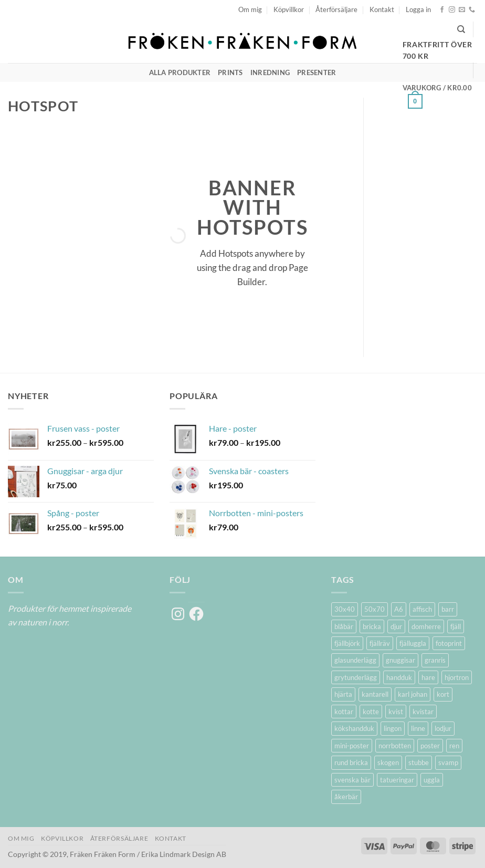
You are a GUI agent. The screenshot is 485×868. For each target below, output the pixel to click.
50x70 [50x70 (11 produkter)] (375, 609)
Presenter (317, 72)
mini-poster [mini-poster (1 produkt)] (352, 746)
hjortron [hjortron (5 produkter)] (457, 677)
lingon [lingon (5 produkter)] (393, 728)
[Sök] (461, 29)
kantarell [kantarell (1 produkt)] (375, 694)
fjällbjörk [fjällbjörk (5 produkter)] (347, 643)
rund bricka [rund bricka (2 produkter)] (351, 762)
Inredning (270, 72)
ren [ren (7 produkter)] (454, 746)
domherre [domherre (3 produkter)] (426, 626)
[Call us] (472, 10)
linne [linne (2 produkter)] (418, 728)
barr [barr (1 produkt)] (448, 609)
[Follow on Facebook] (442, 10)
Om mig (250, 9)
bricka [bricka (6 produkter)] (372, 626)
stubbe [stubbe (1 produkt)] (419, 762)
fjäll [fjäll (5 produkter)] (456, 626)
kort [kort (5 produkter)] (443, 694)
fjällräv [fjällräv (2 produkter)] (380, 643)
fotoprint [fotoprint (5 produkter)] (449, 643)
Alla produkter (180, 72)
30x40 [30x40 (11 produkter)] (345, 609)
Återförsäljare (336, 9)
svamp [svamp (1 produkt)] (448, 762)
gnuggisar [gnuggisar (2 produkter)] (400, 660)
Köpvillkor (289, 9)
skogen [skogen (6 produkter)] (388, 762)
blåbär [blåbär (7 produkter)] (344, 626)
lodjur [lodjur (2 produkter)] (443, 728)
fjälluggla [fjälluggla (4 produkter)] (413, 643)
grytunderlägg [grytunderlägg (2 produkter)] (356, 677)
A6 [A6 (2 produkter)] (399, 609)
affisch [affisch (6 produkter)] (422, 609)
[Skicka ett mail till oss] (462, 10)
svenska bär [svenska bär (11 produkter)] (352, 780)
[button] (418, 9)
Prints (230, 72)
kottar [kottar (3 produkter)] (344, 712)
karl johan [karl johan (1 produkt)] (413, 694)
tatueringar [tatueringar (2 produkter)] (397, 780)
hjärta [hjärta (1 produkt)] (343, 694)
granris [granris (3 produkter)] (435, 660)
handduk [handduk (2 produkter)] (399, 677)
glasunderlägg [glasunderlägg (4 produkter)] (355, 660)
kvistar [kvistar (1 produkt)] (423, 712)
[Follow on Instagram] (452, 10)
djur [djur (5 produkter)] (396, 626)
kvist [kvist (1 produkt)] (396, 712)
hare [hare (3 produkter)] (428, 677)
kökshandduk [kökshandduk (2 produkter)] (354, 728)
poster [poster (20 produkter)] (430, 746)
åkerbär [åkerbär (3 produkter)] (346, 797)
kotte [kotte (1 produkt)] (371, 712)
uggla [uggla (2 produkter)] (432, 780)
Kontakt (382, 9)
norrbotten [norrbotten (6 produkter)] (395, 746)
